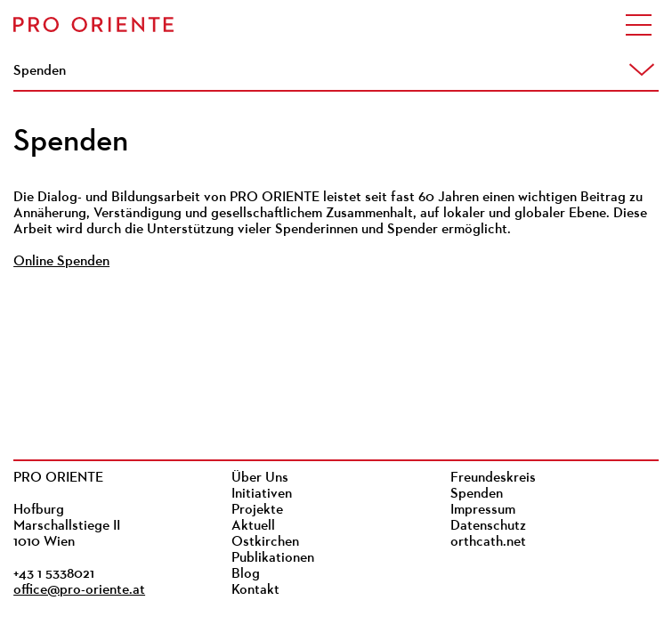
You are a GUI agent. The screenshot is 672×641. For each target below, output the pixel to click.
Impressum (483, 510)
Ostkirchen (265, 542)
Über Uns (260, 478)
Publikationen (273, 558)
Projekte (257, 510)
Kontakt (255, 590)
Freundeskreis (493, 478)
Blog (246, 574)
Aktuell (253, 526)
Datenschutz (488, 526)
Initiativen (262, 494)
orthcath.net (488, 542)
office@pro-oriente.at (79, 590)
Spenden (477, 494)
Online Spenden (61, 262)
